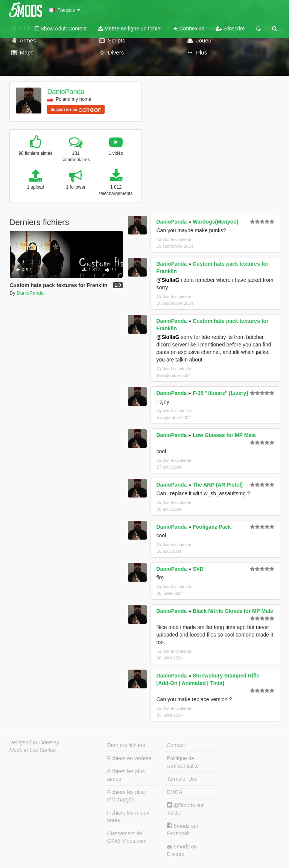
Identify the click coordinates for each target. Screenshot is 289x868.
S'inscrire (230, 29)
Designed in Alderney (34, 742)
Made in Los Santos (33, 750)
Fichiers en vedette (129, 758)
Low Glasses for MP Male (224, 435)
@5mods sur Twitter (185, 809)
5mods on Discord (182, 850)
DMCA (174, 792)
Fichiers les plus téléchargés (126, 796)
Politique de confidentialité (183, 762)
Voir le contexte (174, 239)
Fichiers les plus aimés (126, 775)
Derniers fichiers (126, 745)
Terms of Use (182, 779)
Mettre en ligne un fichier (130, 29)
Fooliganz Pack (212, 527)
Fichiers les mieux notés (128, 817)
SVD (198, 569)
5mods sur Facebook (183, 829)
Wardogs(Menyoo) (216, 222)
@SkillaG (168, 280)
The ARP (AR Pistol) (218, 485)
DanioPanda (66, 92)
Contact (176, 745)
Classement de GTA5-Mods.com (127, 837)
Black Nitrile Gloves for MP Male (233, 611)
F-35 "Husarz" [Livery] (220, 393)
